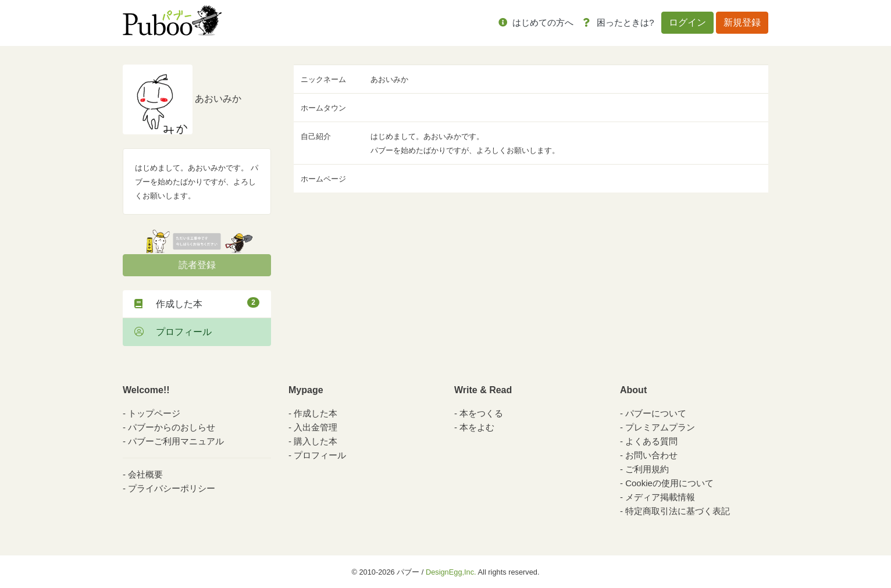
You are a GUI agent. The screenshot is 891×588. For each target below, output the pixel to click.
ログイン (687, 22)
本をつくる (481, 413)
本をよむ (477, 427)
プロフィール (173, 332)
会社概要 (145, 474)
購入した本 (316, 441)
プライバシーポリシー (172, 488)
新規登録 (742, 22)
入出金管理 (316, 427)
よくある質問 (651, 441)
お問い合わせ (651, 455)
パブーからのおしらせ (172, 427)
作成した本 (197, 303)
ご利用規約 (647, 469)
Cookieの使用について (669, 483)
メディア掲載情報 (660, 497)
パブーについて (656, 413)
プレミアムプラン (660, 427)
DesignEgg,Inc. (451, 572)
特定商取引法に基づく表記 (678, 511)
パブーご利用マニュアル (176, 441)
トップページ (154, 413)
